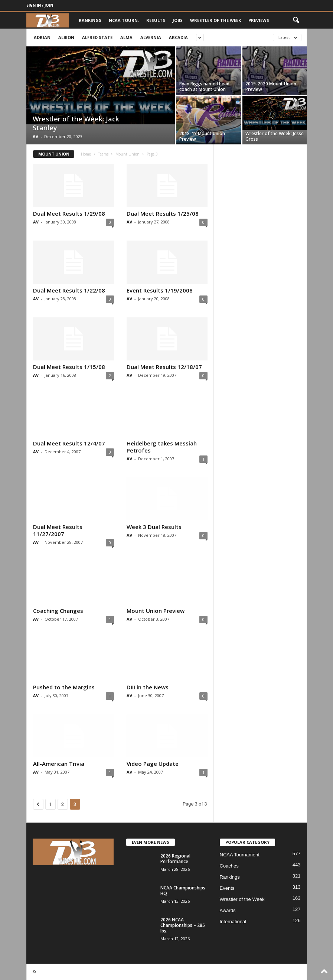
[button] (296, 20)
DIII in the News (148, 687)
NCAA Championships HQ (183, 891)
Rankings (90, 20)
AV (35, 136)
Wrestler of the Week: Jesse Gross (275, 136)
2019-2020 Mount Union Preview (271, 86)
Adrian (42, 37)
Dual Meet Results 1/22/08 (69, 290)
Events (227, 888)
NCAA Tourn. (124, 20)
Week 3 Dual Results (154, 527)
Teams (103, 154)
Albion (66, 37)
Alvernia (151, 37)
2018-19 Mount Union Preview (202, 136)
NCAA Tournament (240, 855)
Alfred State (97, 37)
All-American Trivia (59, 764)
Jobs (178, 20)
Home (86, 154)
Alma (126, 37)
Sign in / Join (40, 5)
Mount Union (128, 154)
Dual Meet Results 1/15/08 (69, 367)
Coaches (229, 866)
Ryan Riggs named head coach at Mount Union (204, 86)
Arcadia (178, 37)
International (233, 922)
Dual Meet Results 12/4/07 (69, 443)
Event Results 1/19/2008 (160, 290)
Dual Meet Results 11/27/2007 (58, 530)
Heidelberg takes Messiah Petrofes (162, 447)
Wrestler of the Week (216, 20)
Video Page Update (153, 764)
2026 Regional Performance (175, 859)
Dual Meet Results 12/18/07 (164, 367)
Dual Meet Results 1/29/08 (69, 213)
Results (156, 20)
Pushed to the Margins (64, 687)
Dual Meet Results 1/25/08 (163, 213)
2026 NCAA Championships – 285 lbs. (183, 925)
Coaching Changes (58, 611)
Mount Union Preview (156, 611)
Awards (228, 910)
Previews (259, 20)
